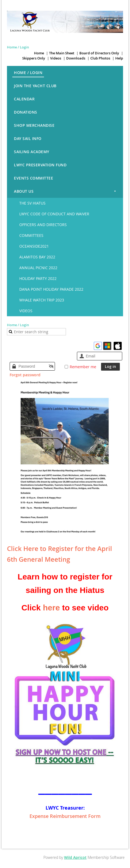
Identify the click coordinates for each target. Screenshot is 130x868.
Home (39, 53)
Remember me (83, 367)
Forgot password (25, 375)
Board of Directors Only (99, 53)
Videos (56, 58)
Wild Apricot (75, 857)
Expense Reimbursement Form (65, 816)
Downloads (76, 58)
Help (119, 58)
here (51, 608)
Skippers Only (34, 58)
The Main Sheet (62, 53)
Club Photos (100, 58)
